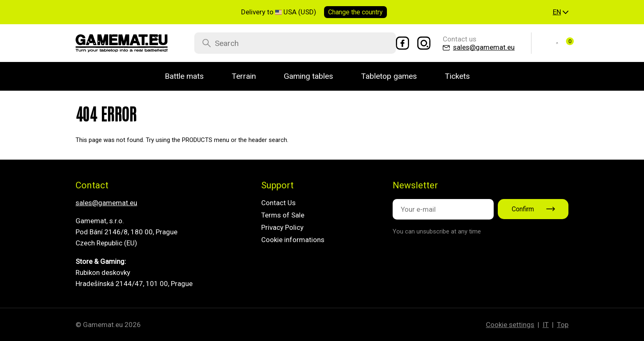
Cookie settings (510, 325)
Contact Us (278, 203)
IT (546, 325)
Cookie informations (293, 240)
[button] (561, 12)
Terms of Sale (283, 215)
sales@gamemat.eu (106, 203)
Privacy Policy (282, 227)
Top (563, 325)
